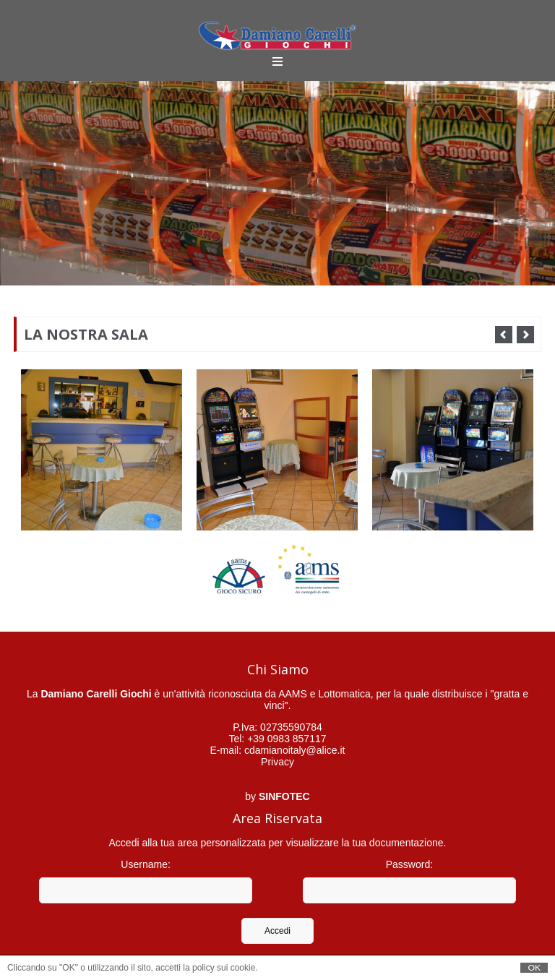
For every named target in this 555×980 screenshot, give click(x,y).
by (277, 796)
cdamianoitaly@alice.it (295, 750)
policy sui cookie (224, 968)
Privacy (277, 762)
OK (534, 968)
